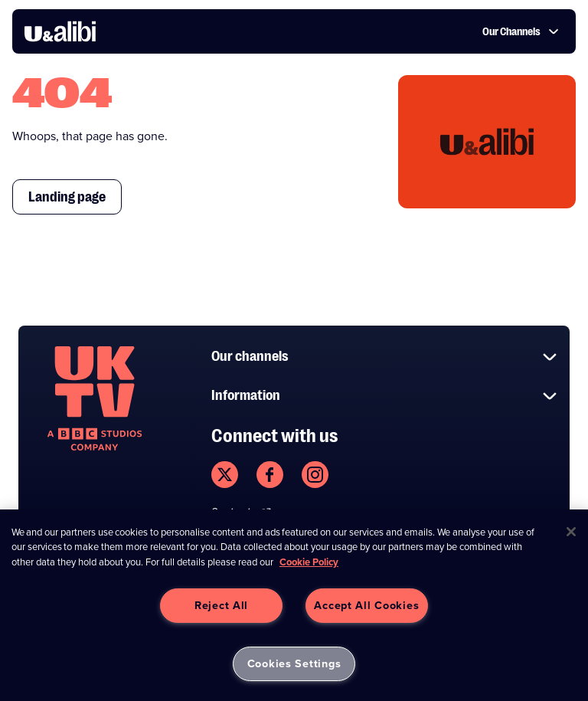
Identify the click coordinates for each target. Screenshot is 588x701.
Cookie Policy (309, 562)
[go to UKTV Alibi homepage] (60, 31)
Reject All (221, 605)
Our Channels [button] (521, 31)
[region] (294, 605)
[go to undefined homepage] (95, 398)
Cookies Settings (294, 663)
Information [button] (384, 396)
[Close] (571, 532)
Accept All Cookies (366, 605)
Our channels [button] (384, 357)
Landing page (67, 197)
